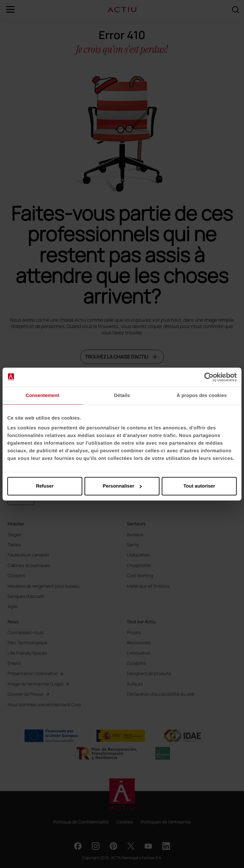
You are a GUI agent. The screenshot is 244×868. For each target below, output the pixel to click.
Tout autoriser (199, 486)
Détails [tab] (122, 395)
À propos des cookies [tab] (202, 395)
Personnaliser (122, 486)
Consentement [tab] (42, 395)
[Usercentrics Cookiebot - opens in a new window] (209, 377)
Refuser (45, 486)
